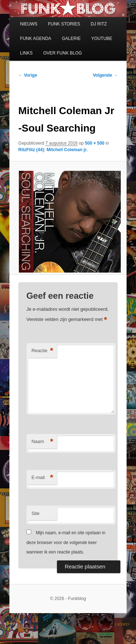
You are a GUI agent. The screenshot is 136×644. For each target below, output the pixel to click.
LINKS (26, 53)
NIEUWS (29, 24)
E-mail (42, 478)
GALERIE (71, 39)
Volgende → (105, 75)
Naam (42, 442)
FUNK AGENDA (36, 39)
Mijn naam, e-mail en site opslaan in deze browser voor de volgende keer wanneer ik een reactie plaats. (66, 542)
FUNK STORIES (64, 24)
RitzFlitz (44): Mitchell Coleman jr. (53, 150)
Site (36, 513)
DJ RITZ (99, 24)
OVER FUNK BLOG (63, 53)
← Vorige (28, 75)
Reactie (42, 351)
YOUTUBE (102, 39)
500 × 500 (95, 143)
